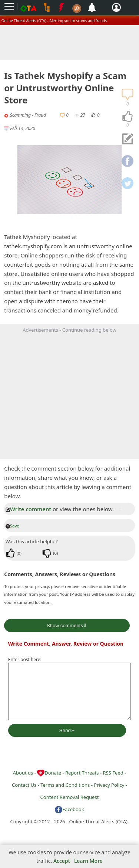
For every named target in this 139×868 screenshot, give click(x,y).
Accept (62, 861)
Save (12, 526)
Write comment (28, 509)
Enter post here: (25, 659)
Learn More (88, 861)
